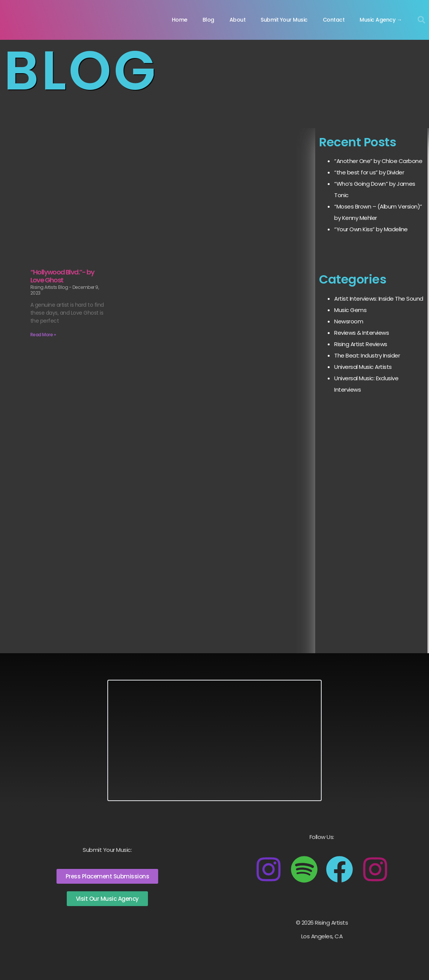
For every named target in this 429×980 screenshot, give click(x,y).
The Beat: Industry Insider (367, 355)
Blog (208, 20)
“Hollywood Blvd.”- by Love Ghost (62, 276)
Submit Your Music (284, 20)
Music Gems (350, 310)
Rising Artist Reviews (361, 344)
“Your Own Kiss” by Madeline (371, 229)
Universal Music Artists (363, 367)
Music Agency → (381, 20)
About (238, 20)
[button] (421, 20)
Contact (334, 20)
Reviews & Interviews (361, 333)
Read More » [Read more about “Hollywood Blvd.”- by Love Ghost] (43, 335)
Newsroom (349, 321)
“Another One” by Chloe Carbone (378, 161)
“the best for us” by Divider (369, 172)
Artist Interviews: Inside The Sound (379, 299)
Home (180, 20)
